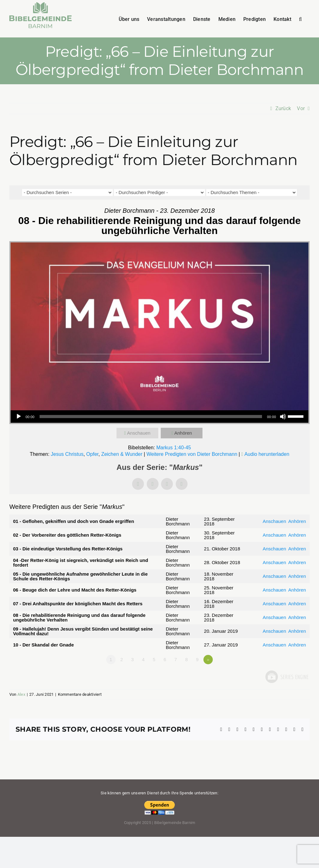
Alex (21, 694)
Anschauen (139, 433)
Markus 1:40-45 (174, 448)
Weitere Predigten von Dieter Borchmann (192, 454)
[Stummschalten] (283, 417)
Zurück (283, 108)
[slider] (151, 417)
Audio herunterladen (267, 454)
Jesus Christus (67, 454)
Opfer (92, 454)
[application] (159, 417)
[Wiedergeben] (19, 417)
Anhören (183, 433)
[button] (300, 19)
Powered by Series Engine (287, 677)
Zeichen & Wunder (122, 454)
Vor (301, 108)
